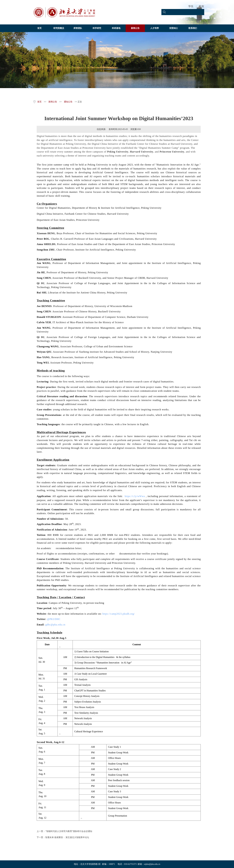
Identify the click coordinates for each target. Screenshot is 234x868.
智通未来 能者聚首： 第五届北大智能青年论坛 (67, 837)
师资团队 (78, 28)
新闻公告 (135, 28)
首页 (39, 28)
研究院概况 (59, 28)
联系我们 (193, 28)
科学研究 (97, 28)
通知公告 (68, 102)
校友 (202, 6)
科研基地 (116, 28)
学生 (191, 6)
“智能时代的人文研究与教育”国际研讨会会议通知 (69, 831)
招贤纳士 (174, 28)
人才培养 (155, 28)
